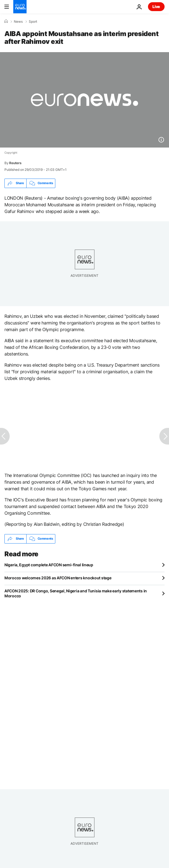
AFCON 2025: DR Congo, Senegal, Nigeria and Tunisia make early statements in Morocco (76, 593)
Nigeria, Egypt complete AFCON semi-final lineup (49, 565)
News (18, 22)
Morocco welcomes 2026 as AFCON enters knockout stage (58, 578)
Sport (33, 22)
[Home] (6, 21)
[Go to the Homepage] (20, 7)
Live (156, 7)
